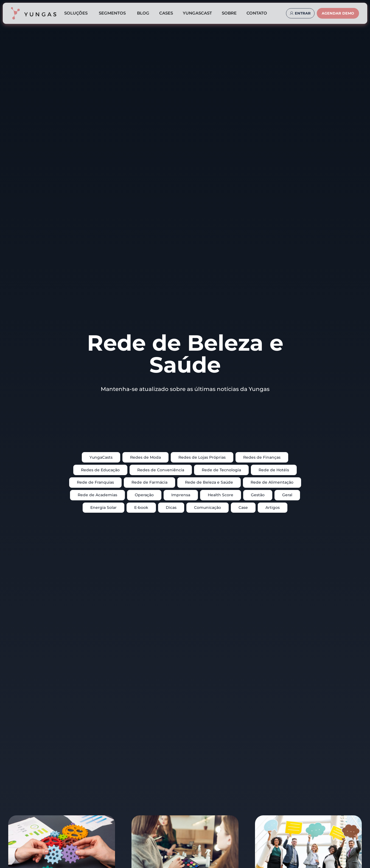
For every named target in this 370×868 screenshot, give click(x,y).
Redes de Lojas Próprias (202, 457)
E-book (141, 507)
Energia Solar (103, 507)
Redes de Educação (100, 470)
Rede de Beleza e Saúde (209, 482)
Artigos (273, 507)
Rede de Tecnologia (221, 470)
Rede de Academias (97, 495)
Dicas (171, 507)
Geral (287, 495)
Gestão (258, 495)
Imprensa (181, 495)
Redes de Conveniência (161, 470)
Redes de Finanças (262, 457)
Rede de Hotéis (274, 470)
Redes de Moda (145, 457)
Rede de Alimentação (272, 482)
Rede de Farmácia (149, 482)
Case (243, 507)
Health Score (221, 495)
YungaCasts (101, 457)
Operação (144, 495)
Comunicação (208, 507)
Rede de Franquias (95, 482)
